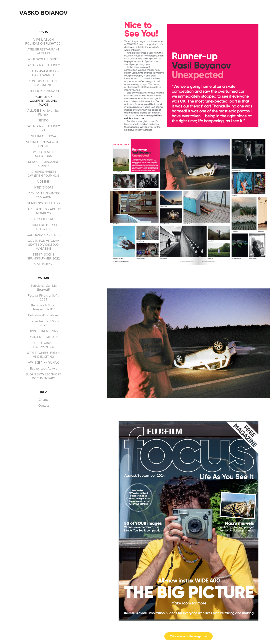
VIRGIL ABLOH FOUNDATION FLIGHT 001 (43, 41)
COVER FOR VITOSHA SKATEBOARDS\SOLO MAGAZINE (44, 245)
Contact (44, 405)
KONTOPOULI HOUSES (43, 59)
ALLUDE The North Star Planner (44, 112)
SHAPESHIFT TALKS (44, 219)
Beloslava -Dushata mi (43, 315)
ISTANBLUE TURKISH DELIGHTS (44, 227)
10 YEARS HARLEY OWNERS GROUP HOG (43, 174)
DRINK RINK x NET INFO (43, 65)
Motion (43, 278)
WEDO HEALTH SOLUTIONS (44, 154)
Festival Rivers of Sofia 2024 (43, 297)
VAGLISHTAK (43, 264)
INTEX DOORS (44, 187)
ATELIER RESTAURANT (43, 91)
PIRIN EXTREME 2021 (43, 337)
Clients (44, 399)
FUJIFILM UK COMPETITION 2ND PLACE (43, 101)
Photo (44, 32)
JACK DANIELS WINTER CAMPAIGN (43, 195)
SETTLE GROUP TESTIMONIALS (43, 345)
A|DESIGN (44, 181)
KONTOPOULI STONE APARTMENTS (44, 83)
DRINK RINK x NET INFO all (43, 128)
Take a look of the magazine (189, 636)
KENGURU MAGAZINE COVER (44, 164)
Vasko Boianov (44, 13)
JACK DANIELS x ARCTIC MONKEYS (44, 211)
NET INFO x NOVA (44, 136)
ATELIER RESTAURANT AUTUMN (43, 51)
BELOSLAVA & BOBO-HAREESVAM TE (44, 73)
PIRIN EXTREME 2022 (43, 331)
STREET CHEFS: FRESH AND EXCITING (43, 355)
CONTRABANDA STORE (43, 235)
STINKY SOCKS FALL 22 (44, 203)
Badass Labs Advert (43, 368)
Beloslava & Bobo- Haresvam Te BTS (44, 307)
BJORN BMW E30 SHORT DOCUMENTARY (44, 376)
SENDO (43, 120)
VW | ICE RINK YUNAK (43, 362)
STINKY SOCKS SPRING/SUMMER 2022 (44, 256)
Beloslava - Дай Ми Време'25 (44, 287)
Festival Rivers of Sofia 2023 (43, 323)
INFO (44, 392)
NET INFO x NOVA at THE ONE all (44, 144)
